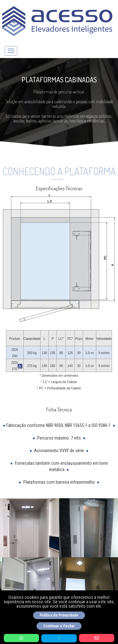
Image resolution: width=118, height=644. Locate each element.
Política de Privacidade (59, 615)
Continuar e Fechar (59, 626)
